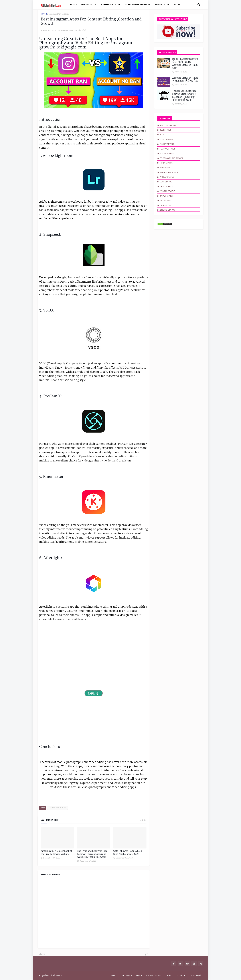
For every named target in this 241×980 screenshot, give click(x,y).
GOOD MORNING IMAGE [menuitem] (138, 5)
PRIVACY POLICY (154, 975)
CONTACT (183, 975)
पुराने (146, 954)
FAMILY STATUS (167, 144)
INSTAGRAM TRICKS (59, 14)
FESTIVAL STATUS (167, 149)
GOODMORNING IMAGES (171, 158)
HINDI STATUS (166, 163)
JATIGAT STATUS (167, 177)
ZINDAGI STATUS (167, 210)
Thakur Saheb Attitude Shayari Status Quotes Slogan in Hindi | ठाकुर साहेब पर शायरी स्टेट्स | (184, 96)
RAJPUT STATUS (167, 196)
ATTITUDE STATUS (168, 125)
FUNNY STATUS (167, 153)
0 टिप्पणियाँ (82, 30)
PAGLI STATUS (166, 186)
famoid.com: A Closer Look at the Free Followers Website (56, 853)
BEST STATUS (165, 130)
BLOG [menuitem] (177, 5)
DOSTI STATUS (166, 139)
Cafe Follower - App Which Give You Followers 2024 (128, 853)
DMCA (139, 975)
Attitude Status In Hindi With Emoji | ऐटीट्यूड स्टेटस (185, 80)
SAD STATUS (165, 200)
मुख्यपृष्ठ (44, 14)
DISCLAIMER (126, 975)
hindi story (165, 168)
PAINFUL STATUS (167, 191)
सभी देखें (143, 820)
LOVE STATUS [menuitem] (162, 5)
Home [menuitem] (73, 5)
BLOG (162, 135)
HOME (113, 975)
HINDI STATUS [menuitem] (89, 5)
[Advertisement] (94, 667)
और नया (42, 954)
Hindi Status (56, 975)
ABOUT (170, 975)
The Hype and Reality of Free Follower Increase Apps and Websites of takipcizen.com (92, 854)
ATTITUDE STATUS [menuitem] (111, 5)
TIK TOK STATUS (167, 205)
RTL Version (197, 975)
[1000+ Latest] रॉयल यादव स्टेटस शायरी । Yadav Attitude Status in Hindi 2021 (185, 64)
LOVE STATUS (166, 182)
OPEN (94, 693)
